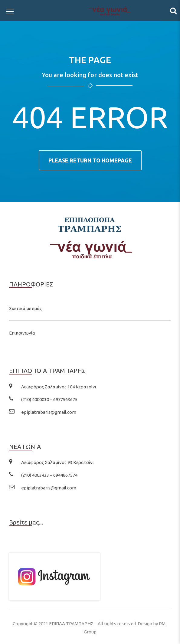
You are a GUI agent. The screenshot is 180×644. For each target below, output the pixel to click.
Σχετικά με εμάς (25, 308)
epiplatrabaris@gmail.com (49, 412)
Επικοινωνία (22, 333)
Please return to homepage (90, 160)
